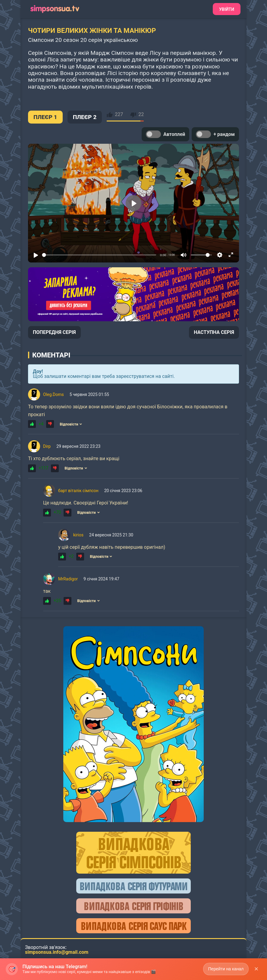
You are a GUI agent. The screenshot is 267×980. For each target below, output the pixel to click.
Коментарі (51, 355)
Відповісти (71, 424)
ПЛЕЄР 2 (85, 117)
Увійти (227, 9)
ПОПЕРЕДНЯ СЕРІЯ (54, 332)
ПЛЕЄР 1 (45, 117)
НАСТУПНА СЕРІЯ (214, 332)
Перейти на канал (226, 969)
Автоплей (165, 134)
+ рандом (215, 134)
